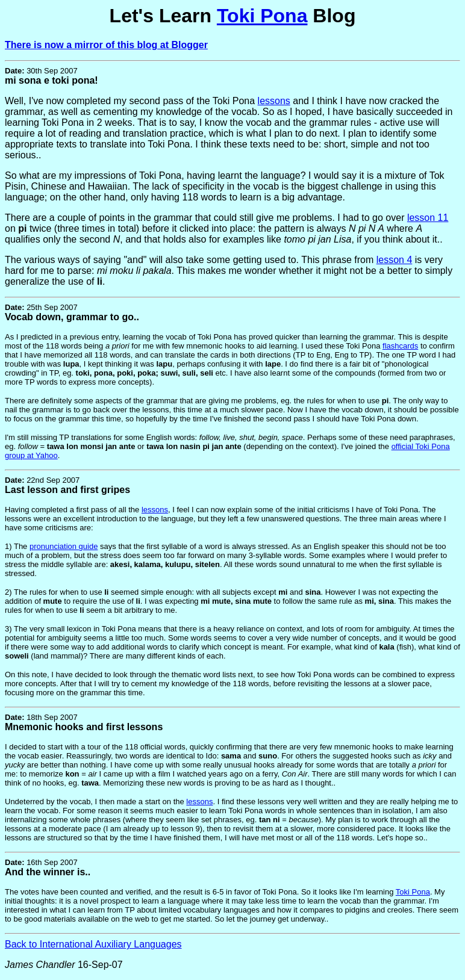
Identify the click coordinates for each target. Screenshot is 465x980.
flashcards (400, 346)
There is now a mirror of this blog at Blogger (106, 45)
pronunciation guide (64, 546)
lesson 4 (395, 260)
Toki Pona (262, 16)
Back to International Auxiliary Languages (93, 944)
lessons (274, 101)
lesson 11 (428, 218)
